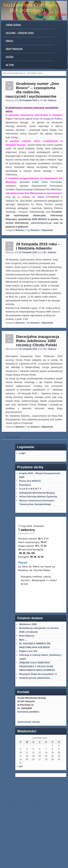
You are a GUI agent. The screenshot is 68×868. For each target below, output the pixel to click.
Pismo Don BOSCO (30, 481)
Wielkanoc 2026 (28, 624)
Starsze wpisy (11, 437)
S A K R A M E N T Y (30, 489)
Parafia (9, 41)
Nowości (20, 230)
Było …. (23, 640)
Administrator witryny (28, 722)
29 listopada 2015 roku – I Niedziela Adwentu (38, 246)
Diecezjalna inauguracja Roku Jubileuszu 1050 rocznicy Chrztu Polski (38, 341)
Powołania (25, 485)
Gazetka (10, 57)
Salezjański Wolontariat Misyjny (37, 493)
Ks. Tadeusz (50, 100)
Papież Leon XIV (28, 651)
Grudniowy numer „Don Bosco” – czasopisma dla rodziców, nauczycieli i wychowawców (32, 90)
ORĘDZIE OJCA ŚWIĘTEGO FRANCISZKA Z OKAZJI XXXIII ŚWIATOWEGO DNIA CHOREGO (37, 666)
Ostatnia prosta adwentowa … (36, 678)
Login (22, 453)
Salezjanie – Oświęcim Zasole (20, 33)
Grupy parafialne (14, 49)
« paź (20, 766)
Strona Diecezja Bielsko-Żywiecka (38, 497)
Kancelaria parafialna (28, 712)
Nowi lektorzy (27, 636)
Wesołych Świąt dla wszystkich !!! (38, 674)
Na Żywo (10, 65)
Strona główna (13, 25)
